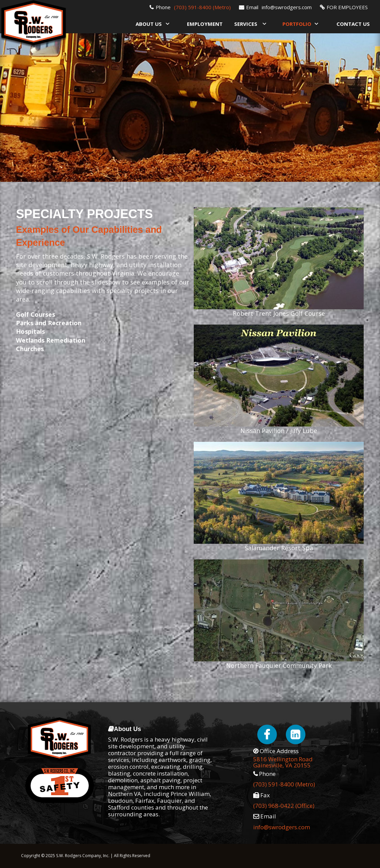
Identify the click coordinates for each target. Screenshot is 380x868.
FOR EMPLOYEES (347, 7)
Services (246, 24)
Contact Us (353, 24)
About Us (149, 24)
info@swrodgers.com (287, 7)
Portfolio (297, 24)
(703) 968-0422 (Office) (284, 806)
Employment (205, 24)
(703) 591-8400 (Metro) (202, 7)
